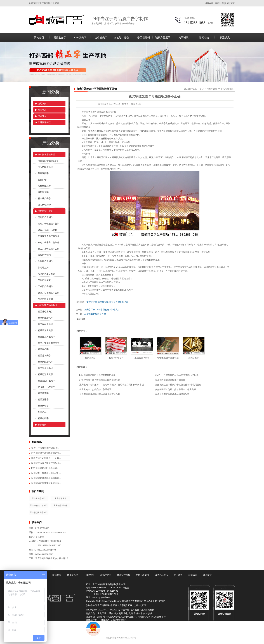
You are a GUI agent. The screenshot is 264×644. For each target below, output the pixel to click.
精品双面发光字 (45, 324)
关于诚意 (183, 38)
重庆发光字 (92, 302)
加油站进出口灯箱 (46, 274)
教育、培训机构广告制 (49, 249)
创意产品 (42, 412)
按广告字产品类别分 (48, 305)
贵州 (150, 613)
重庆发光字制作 (39, 498)
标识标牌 (42, 425)
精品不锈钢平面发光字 (49, 343)
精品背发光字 (44, 356)
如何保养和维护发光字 (95, 314)
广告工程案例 (142, 38)
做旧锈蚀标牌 (44, 205)
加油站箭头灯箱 (45, 299)
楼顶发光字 (60, 38)
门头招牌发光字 (45, 167)
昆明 (136, 613)
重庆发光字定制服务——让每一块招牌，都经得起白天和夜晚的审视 (112, 385)
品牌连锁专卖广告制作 (49, 236)
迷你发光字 (101, 38)
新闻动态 (204, 38)
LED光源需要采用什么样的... (45, 468)
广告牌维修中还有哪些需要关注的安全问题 (100, 380)
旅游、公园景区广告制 (49, 293)
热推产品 (90, 613)
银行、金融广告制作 (48, 230)
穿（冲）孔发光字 (46, 387)
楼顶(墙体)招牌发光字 (48, 161)
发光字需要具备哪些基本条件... (46, 478)
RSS (227, 3)
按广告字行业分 (45, 211)
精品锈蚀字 (43, 406)
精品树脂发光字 (45, 318)
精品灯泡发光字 (45, 374)
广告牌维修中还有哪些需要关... (46, 453)
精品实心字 (43, 349)
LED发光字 (80, 38)
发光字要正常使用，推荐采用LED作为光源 (175, 389)
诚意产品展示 (163, 38)
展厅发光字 (43, 192)
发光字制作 (194, 358)
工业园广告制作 (45, 286)
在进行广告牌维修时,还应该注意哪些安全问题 (177, 375)
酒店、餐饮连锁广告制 (49, 224)
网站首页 (39, 38)
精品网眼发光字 (45, 362)
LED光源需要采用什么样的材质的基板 (97, 375)
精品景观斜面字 (45, 368)
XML (233, 3)
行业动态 (42, 110)
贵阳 (131, 613)
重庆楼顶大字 (60, 498)
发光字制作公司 (121, 302)
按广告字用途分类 (46, 155)
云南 (140, 613)
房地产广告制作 (45, 217)
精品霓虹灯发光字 (46, 381)
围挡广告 (42, 180)
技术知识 (42, 116)
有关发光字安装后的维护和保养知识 (172, 394)
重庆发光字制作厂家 (123, 605)
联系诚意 (225, 38)
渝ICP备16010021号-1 (97, 610)
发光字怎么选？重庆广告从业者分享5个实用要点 (178, 385)
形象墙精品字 (44, 186)
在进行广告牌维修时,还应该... (45, 448)
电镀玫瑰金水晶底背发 (168, 358)
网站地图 (219, 3)
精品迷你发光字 (45, 312)
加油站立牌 (43, 268)
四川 (145, 613)
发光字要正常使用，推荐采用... (46, 473)
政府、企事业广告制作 (49, 242)
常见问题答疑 (44, 122)
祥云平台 (125, 610)
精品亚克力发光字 (46, 337)
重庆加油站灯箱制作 (39, 505)
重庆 (111, 613)
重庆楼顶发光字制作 (39, 512)
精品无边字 (43, 400)
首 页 (202, 89)
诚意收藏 (209, 3)
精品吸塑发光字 (45, 330)
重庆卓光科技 (148, 610)
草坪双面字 (43, 173)
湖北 (126, 613)
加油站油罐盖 (44, 280)
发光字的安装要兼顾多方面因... (46, 483)
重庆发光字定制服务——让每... (46, 458)
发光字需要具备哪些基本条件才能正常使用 (100, 394)
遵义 (116, 613)
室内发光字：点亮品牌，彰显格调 (95, 389)
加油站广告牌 (122, 38)
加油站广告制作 (45, 261)
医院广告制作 (44, 255)
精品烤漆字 (43, 393)
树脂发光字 (106, 575)
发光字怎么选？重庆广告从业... (46, 463)
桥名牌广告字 (44, 199)
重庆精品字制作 (60, 505)
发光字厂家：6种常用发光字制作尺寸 (102, 310)
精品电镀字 (43, 418)
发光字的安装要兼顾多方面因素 (170, 380)
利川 (121, 613)
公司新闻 (42, 104)
